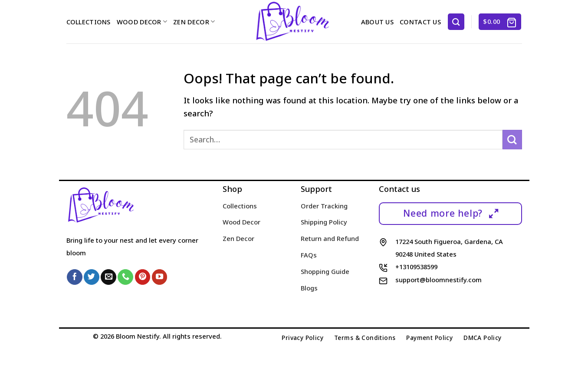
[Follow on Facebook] (75, 277)
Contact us (420, 22)
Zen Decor (194, 22)
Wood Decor (142, 22)
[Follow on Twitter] (92, 277)
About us (377, 22)
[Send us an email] (108, 277)
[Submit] (512, 140)
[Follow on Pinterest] (143, 277)
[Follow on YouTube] (160, 277)
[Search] (456, 21)
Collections (89, 22)
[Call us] (125, 277)
